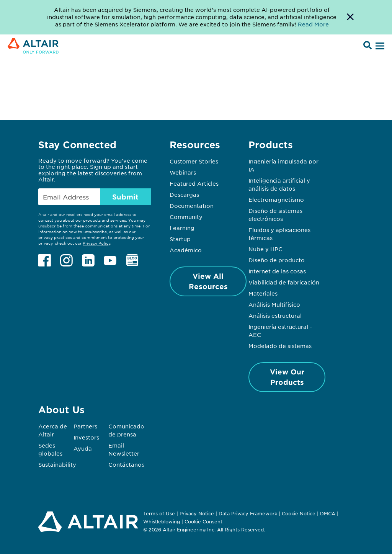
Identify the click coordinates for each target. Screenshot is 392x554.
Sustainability (57, 464)
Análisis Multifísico (274, 304)
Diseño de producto (277, 260)
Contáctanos (126, 464)
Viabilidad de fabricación (284, 282)
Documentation (192, 206)
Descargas (184, 194)
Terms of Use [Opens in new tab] (159, 513)
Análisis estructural (275, 315)
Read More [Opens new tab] (313, 24)
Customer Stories (194, 161)
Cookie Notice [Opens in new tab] (299, 513)
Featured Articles (194, 183)
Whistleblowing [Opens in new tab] (162, 521)
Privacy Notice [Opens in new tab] (197, 513)
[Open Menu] (379, 46)
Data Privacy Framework (248, 513)
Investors (86, 437)
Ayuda (83, 448)
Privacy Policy (96, 243)
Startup (180, 239)
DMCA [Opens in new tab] (328, 513)
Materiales (263, 293)
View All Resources (208, 281)
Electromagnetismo (276, 199)
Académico (186, 250)
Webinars (183, 172)
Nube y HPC (265, 249)
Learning (182, 228)
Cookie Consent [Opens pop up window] (203, 522)
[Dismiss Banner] (350, 17)
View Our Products (287, 377)
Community (186, 217)
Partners (85, 426)
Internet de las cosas (277, 271)
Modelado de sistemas (280, 346)
